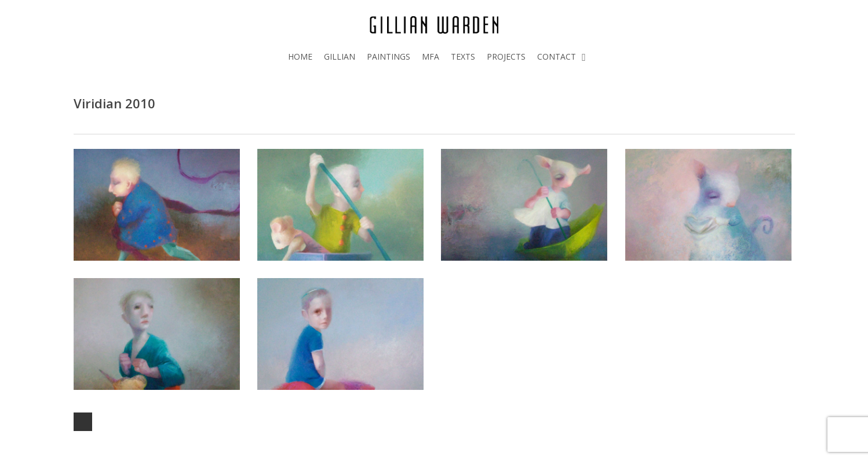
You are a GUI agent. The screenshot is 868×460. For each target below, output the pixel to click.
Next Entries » (83, 422)
